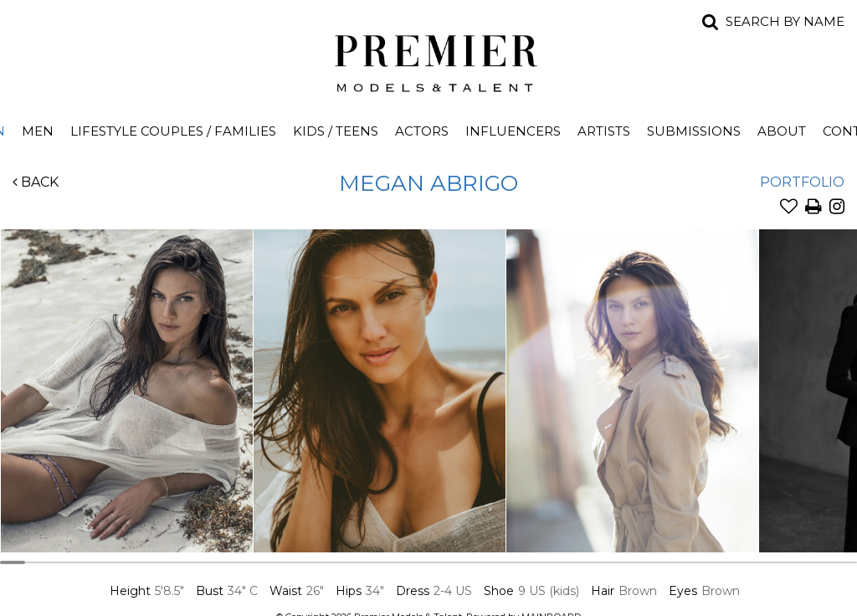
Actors (422, 131)
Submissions (694, 131)
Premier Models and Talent (428, 60)
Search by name (785, 21)
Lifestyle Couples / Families (173, 131)
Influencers (513, 131)
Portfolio (802, 182)
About (782, 131)
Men (38, 131)
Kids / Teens (336, 131)
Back (36, 182)
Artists (604, 131)
